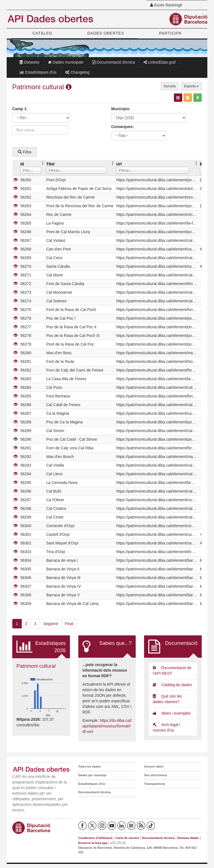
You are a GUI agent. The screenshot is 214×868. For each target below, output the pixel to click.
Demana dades (188, 838)
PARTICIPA (170, 33)
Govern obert (154, 766)
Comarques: (123, 127)
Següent (50, 624)
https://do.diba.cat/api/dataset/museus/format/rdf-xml (107, 726)
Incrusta (170, 86)
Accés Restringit (166, 5)
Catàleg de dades (172, 685)
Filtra (25, 152)
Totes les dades (90, 766)
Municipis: (121, 109)
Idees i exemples (172, 713)
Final (69, 624)
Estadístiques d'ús (38, 72)
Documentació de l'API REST (172, 671)
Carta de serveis (127, 838)
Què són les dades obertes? (167, 699)
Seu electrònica (155, 775)
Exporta (191, 86)
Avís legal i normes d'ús (166, 727)
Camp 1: (20, 109)
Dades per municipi (92, 775)
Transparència (155, 784)
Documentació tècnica (114, 62)
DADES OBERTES (106, 33)
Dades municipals (66, 62)
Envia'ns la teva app (93, 843)
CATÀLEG (42, 33)
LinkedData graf (160, 62)
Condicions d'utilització (95, 838)
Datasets (29, 62)
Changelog (77, 72)
